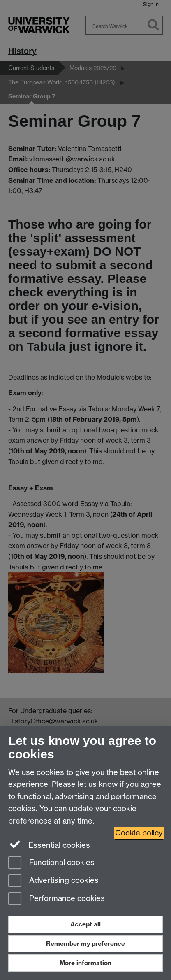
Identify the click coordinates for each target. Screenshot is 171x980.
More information (85, 963)
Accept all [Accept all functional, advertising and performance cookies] (85, 924)
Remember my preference (85, 944)
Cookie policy (139, 833)
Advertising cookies (53, 881)
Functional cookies (51, 863)
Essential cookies (49, 845)
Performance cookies (57, 899)
